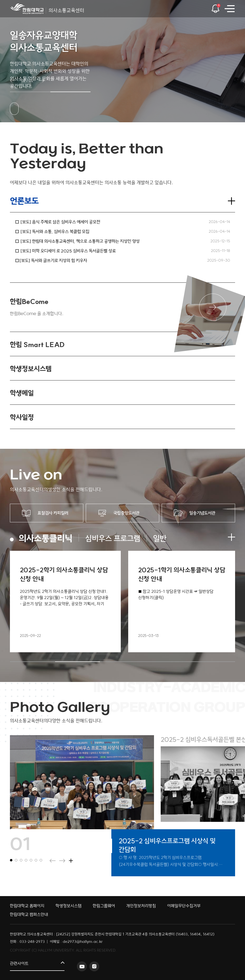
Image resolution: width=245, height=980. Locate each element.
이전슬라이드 (53, 861)
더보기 (231, 201)
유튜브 (82, 966)
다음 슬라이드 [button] (41, 80)
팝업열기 (215, 7)
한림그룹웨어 (104, 906)
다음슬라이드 (62, 861)
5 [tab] (213, 662)
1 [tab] (32, 662)
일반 (160, 538)
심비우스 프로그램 (113, 538)
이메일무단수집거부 (184, 906)
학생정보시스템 (69, 906)
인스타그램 (94, 966)
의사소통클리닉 (46, 538)
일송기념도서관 (202, 513)
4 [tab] (168, 662)
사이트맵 (230, 9)
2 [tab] (78, 662)
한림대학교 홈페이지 (27, 906)
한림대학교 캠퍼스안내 (29, 914)
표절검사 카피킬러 (53, 513)
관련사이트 (19, 964)
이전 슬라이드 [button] (13, 80)
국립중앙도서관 (126, 513)
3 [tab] (122, 662)
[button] (30, 92)
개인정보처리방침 (141, 906)
